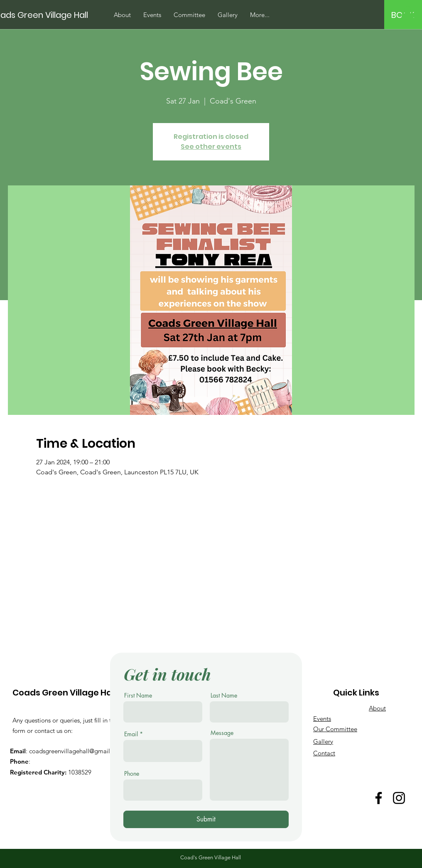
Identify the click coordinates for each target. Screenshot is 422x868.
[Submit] (206, 819)
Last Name (224, 695)
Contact (324, 753)
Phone (132, 774)
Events (322, 719)
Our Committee (335, 729)
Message (222, 733)
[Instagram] (399, 798)
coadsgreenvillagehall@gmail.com (76, 751)
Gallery (323, 741)
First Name (138, 695)
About (377, 708)
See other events (211, 147)
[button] (407, 14)
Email (131, 734)
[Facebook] (379, 798)
